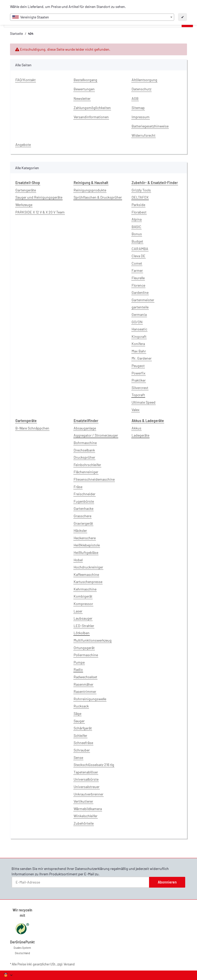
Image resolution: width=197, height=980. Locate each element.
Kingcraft (139, 336)
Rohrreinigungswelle (90, 699)
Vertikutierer (83, 801)
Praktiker (139, 380)
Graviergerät (83, 523)
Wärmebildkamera (88, 809)
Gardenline (140, 292)
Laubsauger (83, 618)
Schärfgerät (83, 728)
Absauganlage (85, 428)
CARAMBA (140, 249)
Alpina (137, 219)
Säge (77, 713)
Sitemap (138, 108)
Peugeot (138, 366)
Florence (138, 285)
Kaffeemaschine (86, 574)
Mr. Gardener (142, 358)
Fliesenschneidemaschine (94, 479)
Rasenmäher (83, 684)
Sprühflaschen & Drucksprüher (98, 197)
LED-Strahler (84, 626)
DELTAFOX (140, 197)
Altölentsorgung (144, 80)
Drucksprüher (84, 457)
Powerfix (139, 373)
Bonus (137, 234)
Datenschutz (141, 89)
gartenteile (140, 307)
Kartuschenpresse (88, 582)
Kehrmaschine (85, 589)
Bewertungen (84, 89)
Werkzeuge (24, 205)
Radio (78, 669)
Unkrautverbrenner (88, 794)
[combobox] (92, 17)
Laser (78, 611)
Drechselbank (84, 450)
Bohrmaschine (85, 443)
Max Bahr (139, 351)
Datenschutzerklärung (92, 869)
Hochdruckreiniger (88, 567)
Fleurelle (138, 278)
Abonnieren (167, 882)
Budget (137, 241)
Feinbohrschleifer (87, 465)
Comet (137, 263)
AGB (135, 98)
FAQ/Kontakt (26, 80)
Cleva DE (139, 256)
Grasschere (82, 516)
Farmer (137, 270)
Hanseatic (139, 329)
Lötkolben (82, 633)
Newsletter (82, 98)
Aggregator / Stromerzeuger (96, 435)
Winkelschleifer (86, 816)
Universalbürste (86, 779)
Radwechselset (85, 677)
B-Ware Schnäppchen (32, 428)
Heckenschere (85, 538)
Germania (139, 314)
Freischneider (85, 494)
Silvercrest (140, 388)
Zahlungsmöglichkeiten (92, 108)
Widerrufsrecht (144, 135)
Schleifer (80, 735)
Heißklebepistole (87, 545)
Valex (136, 410)
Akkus (136, 428)
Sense (78, 757)
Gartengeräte (26, 190)
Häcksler (80, 530)
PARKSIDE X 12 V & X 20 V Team (40, 212)
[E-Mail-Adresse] (81, 882)
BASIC (136, 227)
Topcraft (138, 395)
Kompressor (83, 604)
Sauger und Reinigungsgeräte (39, 197)
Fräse (78, 487)
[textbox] (92, 17)
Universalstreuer (87, 787)
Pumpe (79, 662)
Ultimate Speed (144, 402)
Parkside (138, 205)
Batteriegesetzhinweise (150, 126)
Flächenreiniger (86, 472)
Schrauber (82, 750)
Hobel (78, 560)
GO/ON (137, 322)
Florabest (139, 212)
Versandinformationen (91, 117)
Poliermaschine (86, 655)
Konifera (138, 344)
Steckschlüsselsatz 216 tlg (94, 765)
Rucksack (81, 706)
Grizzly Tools (141, 190)
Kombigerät (83, 596)
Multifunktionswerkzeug (93, 640)
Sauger (79, 721)
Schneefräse (83, 743)
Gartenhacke (83, 508)
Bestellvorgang (85, 80)
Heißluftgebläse (86, 552)
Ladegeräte (140, 435)
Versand (69, 964)
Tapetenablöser (86, 772)
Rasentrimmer (85, 691)
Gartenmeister (143, 300)
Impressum (141, 117)
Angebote (23, 144)
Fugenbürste (84, 501)
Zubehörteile (84, 823)
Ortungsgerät (84, 648)
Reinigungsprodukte (90, 190)
